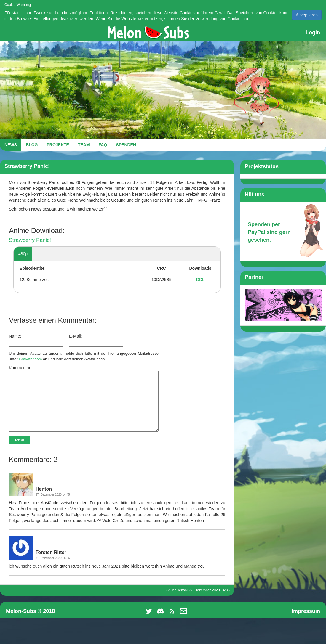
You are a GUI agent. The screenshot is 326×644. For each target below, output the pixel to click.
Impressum (306, 611)
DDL (200, 280)
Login (313, 33)
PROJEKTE (58, 145)
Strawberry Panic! (30, 240)
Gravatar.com (30, 359)
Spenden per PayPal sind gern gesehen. (269, 232)
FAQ (103, 145)
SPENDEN (126, 145)
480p (23, 254)
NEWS (11, 145)
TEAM (84, 145)
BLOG (32, 145)
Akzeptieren (307, 15)
